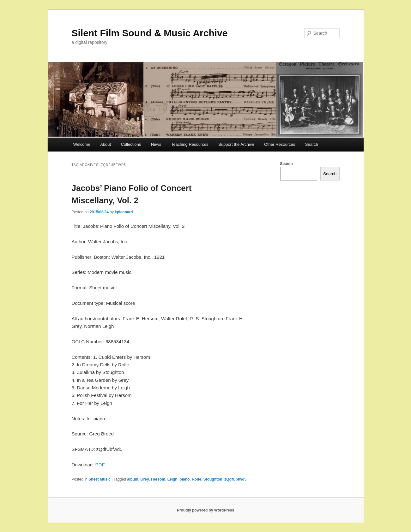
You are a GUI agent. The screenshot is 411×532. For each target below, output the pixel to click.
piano (184, 479)
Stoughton (213, 479)
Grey (145, 479)
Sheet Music (100, 479)
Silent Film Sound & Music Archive (150, 33)
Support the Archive (236, 144)
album (133, 479)
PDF (100, 465)
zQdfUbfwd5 (235, 479)
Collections (131, 144)
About (106, 144)
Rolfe (196, 479)
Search (312, 144)
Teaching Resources (190, 144)
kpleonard (124, 212)
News (156, 144)
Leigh (172, 479)
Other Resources (280, 144)
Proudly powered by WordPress (205, 510)
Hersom (158, 479)
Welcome (82, 144)
